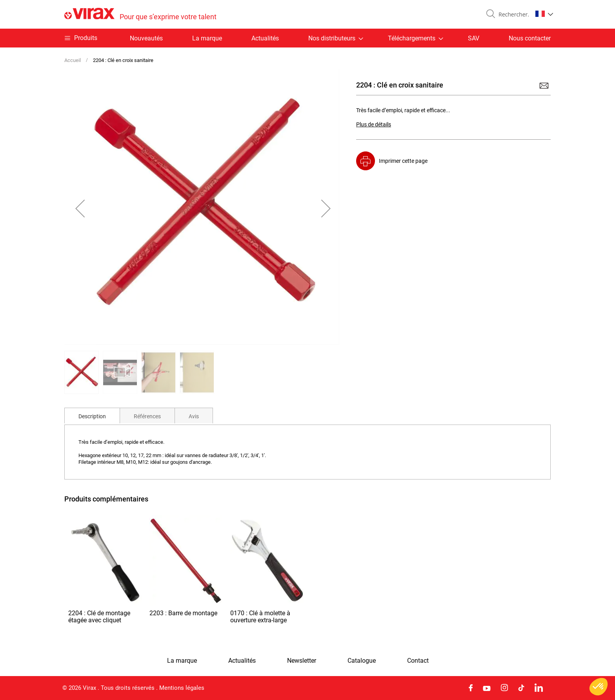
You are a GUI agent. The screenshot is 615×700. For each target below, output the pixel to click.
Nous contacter (530, 38)
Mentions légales (182, 688)
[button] (544, 14)
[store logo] (140, 14)
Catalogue (362, 661)
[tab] (92, 416)
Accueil (73, 60)
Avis (194, 416)
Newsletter (302, 661)
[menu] (307, 38)
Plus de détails (374, 124)
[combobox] (512, 15)
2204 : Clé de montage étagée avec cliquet (99, 617)
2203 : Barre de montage (183, 613)
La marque (207, 38)
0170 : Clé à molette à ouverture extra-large (260, 617)
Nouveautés (146, 38)
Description (92, 416)
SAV (474, 38)
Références (147, 416)
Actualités (265, 38)
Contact (418, 661)
